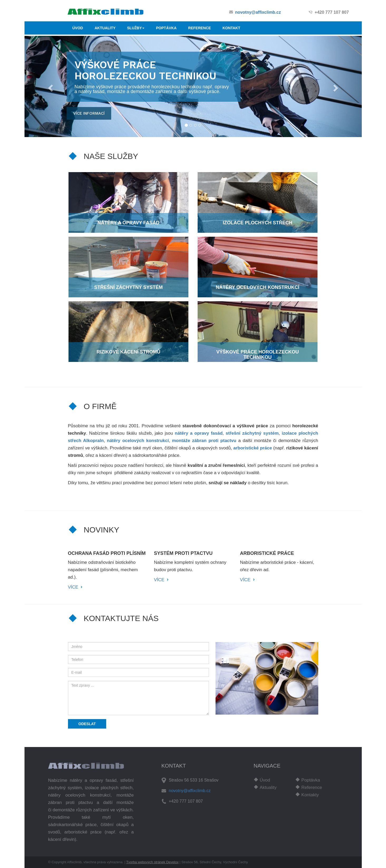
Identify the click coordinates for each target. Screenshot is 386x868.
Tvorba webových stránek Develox (152, 862)
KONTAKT (231, 28)
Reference (312, 787)
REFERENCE (199, 28)
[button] (50, 86)
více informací (89, 113)
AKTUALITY (105, 28)
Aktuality (268, 787)
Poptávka (311, 780)
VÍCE (73, 587)
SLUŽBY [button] (136, 28)
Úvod (265, 780)
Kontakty (310, 795)
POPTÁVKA (166, 28)
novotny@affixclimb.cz (258, 12)
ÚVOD (78, 28)
